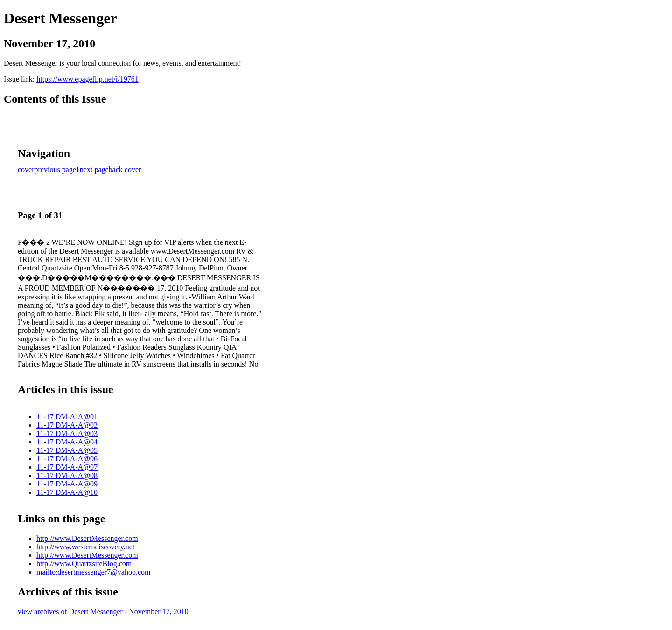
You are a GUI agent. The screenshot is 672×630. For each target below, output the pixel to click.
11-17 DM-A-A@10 (67, 492)
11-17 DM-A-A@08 (67, 475)
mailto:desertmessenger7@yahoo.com (93, 572)
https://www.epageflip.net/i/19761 (87, 79)
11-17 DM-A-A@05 (67, 450)
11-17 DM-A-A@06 (67, 459)
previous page (55, 170)
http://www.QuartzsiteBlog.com (84, 564)
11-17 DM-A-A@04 (67, 442)
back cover (125, 170)
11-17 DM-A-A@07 (67, 467)
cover (26, 170)
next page (94, 170)
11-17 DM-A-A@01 (67, 417)
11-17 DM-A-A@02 (67, 425)
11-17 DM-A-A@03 (67, 433)
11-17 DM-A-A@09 (67, 484)
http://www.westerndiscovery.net (85, 547)
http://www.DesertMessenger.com (87, 538)
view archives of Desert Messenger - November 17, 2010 (103, 612)
